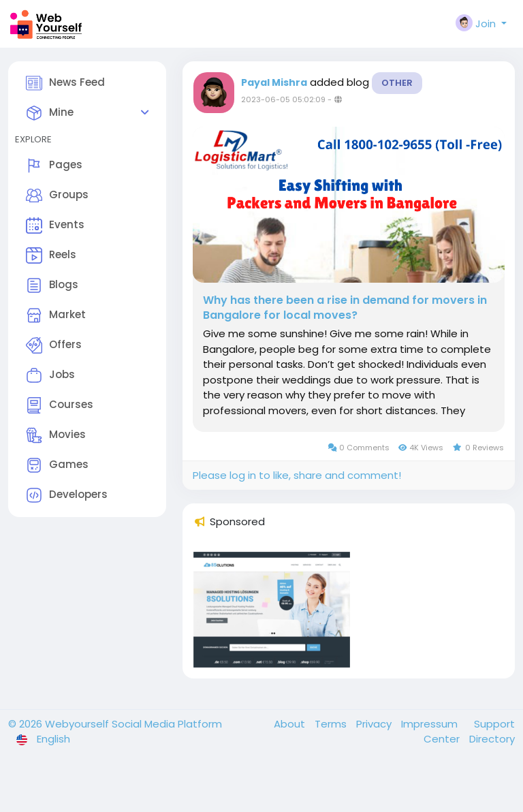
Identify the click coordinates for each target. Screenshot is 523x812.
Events (55, 225)
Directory (492, 739)
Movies (56, 435)
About (291, 724)
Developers (67, 495)
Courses (60, 405)
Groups (57, 196)
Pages (54, 166)
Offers (54, 345)
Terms (332, 724)
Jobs (50, 375)
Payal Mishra (274, 82)
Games (57, 465)
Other (397, 83)
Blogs (52, 285)
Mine (50, 113)
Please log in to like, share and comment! (297, 475)
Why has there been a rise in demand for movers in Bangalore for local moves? (345, 308)
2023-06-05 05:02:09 (283, 99)
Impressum (431, 724)
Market (56, 315)
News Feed (65, 83)
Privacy (375, 724)
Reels (51, 255)
